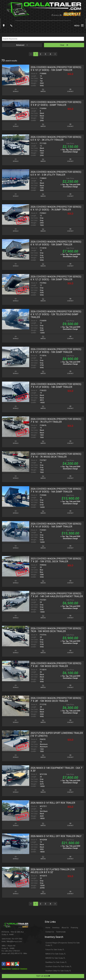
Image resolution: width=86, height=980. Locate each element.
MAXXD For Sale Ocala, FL (55, 958)
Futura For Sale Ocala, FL (55, 950)
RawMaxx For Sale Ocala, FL (56, 962)
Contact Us (16, 969)
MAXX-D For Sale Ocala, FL (56, 954)
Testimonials (61, 932)
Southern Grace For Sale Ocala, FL (59, 967)
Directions (24, 969)
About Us (65, 928)
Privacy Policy (6, 969)
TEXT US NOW (43, 976)
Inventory (56, 928)
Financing (74, 928)
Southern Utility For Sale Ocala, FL (58, 971)
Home (48, 928)
